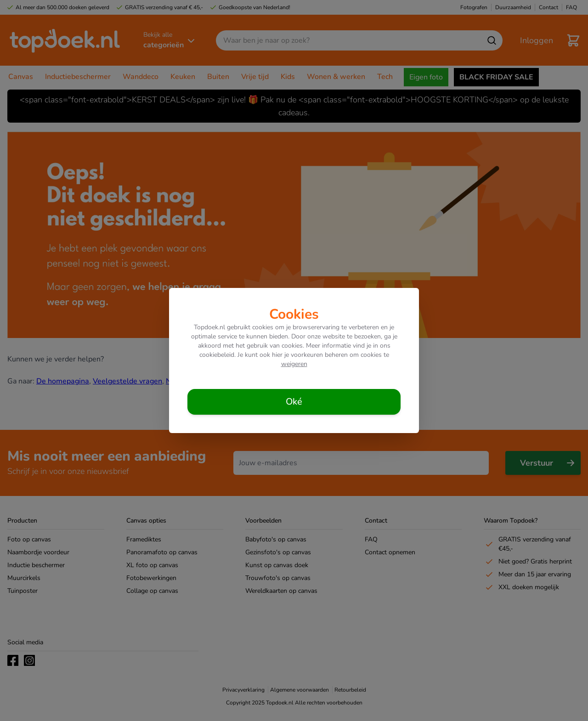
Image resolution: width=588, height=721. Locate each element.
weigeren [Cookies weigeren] (294, 364)
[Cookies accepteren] (294, 402)
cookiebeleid (217, 355)
